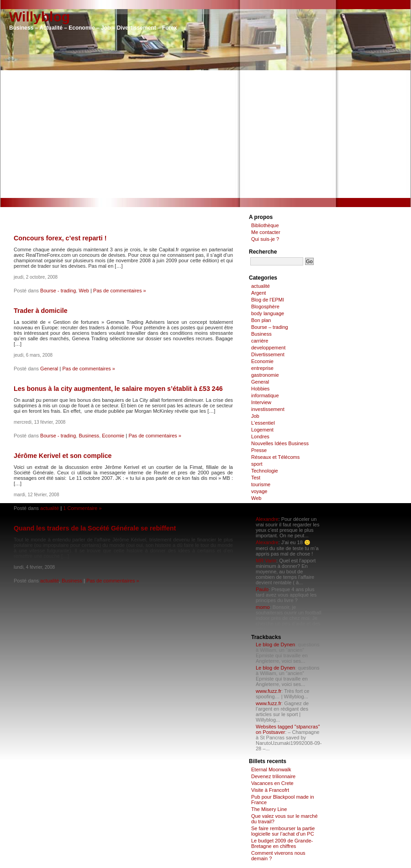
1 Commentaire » (82, 508)
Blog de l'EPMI (268, 300)
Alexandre (267, 519)
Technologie (265, 471)
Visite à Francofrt (270, 790)
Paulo (262, 589)
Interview (261, 402)
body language (268, 313)
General (49, 369)
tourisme (261, 484)
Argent (258, 293)
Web (84, 291)
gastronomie (265, 375)
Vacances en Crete (272, 783)
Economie (113, 436)
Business (89, 436)
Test (256, 478)
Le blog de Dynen (275, 645)
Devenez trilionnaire (273, 776)
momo (263, 607)
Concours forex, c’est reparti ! (60, 238)
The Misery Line (269, 809)
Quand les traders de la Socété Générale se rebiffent (95, 528)
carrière (260, 341)
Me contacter (266, 232)
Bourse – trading (270, 327)
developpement (268, 348)
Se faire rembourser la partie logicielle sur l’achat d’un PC (283, 831)
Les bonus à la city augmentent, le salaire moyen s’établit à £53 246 (118, 389)
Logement (262, 430)
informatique (265, 395)
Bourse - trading (58, 291)
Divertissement (268, 354)
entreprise (262, 368)
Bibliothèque (265, 225)
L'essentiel (263, 423)
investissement (268, 409)
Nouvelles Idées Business (280, 443)
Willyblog (40, 17)
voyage (259, 491)
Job (255, 416)
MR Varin (266, 561)
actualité (50, 508)
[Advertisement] (205, 134)
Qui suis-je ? (265, 239)
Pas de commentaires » (120, 291)
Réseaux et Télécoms (275, 457)
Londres (260, 437)
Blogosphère (265, 307)
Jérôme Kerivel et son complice (63, 456)
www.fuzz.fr (269, 691)
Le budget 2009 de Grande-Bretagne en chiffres (282, 843)
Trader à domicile (41, 311)
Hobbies (260, 389)
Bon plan (261, 320)
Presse (259, 450)
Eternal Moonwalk (271, 769)
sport (257, 464)
